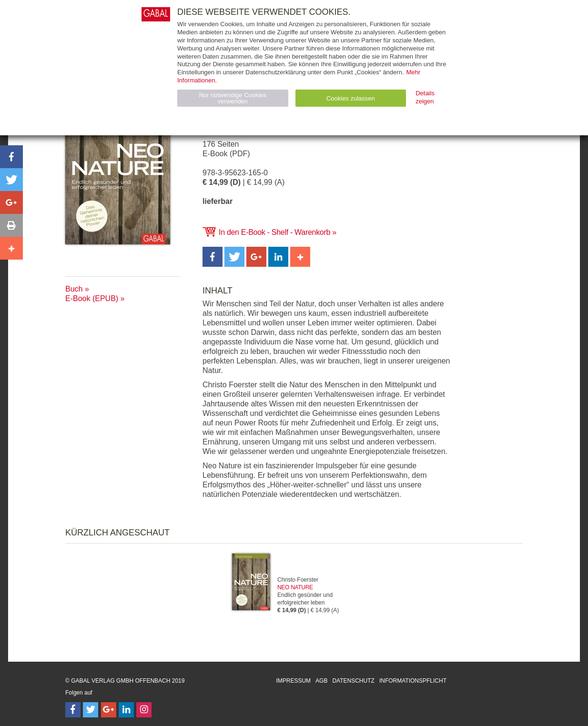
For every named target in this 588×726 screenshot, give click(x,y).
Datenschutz (353, 681)
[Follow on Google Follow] (109, 710)
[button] (213, 257)
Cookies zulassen (351, 98)
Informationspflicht (413, 681)
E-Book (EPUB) (92, 298)
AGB (321, 681)
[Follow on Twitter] (91, 710)
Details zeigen (425, 97)
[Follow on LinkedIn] (126, 710)
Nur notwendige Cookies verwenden (233, 98)
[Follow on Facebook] (73, 710)
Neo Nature (295, 587)
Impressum (293, 681)
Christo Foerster (298, 580)
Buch (74, 289)
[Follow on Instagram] (144, 710)
